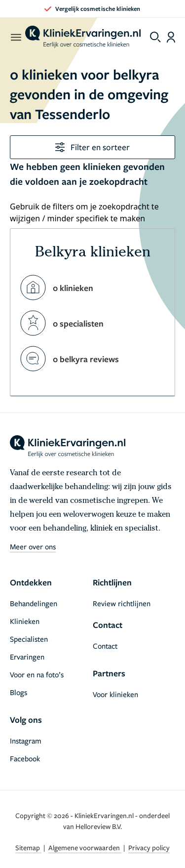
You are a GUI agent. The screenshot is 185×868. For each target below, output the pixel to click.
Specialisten (29, 639)
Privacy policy (149, 847)
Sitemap (28, 847)
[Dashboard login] (171, 37)
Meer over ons (33, 546)
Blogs (18, 692)
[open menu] (16, 37)
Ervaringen (27, 657)
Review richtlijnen (122, 603)
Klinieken (25, 621)
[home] (83, 37)
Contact (105, 646)
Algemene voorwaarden (85, 847)
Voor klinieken (115, 694)
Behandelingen (34, 603)
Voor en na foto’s (37, 674)
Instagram (26, 741)
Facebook (25, 758)
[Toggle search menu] (155, 37)
